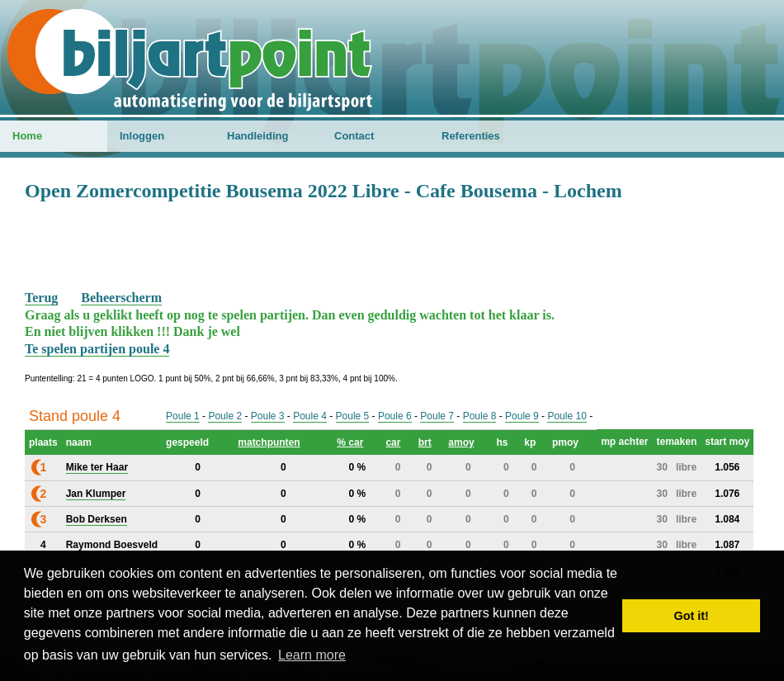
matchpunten (269, 442)
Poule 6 (395, 416)
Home (27, 136)
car (393, 442)
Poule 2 (225, 416)
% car (350, 442)
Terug (41, 298)
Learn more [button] (312, 655)
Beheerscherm (121, 298)
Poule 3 (268, 416)
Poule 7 (437, 416)
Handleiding (257, 136)
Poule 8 (480, 416)
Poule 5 (353, 416)
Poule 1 (183, 416)
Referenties (471, 136)
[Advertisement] (392, 244)
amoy (461, 442)
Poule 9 (522, 416)
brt (425, 442)
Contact (354, 136)
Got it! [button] (692, 616)
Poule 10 (567, 416)
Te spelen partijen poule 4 (97, 349)
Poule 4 (310, 416)
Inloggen (142, 136)
